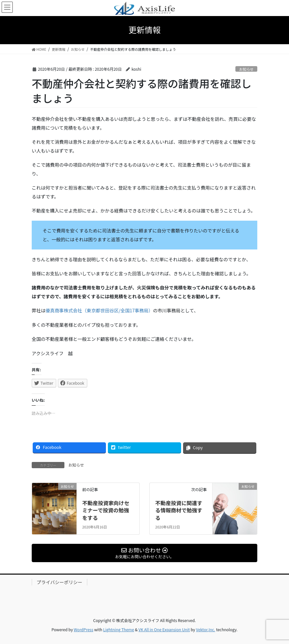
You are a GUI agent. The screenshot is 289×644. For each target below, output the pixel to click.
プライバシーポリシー (59, 582)
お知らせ (246, 69)
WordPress (84, 629)
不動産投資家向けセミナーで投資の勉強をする (106, 510)
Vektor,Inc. (205, 629)
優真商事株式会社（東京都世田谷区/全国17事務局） (99, 310)
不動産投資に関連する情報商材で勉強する (179, 510)
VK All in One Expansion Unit (164, 629)
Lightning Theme (119, 629)
